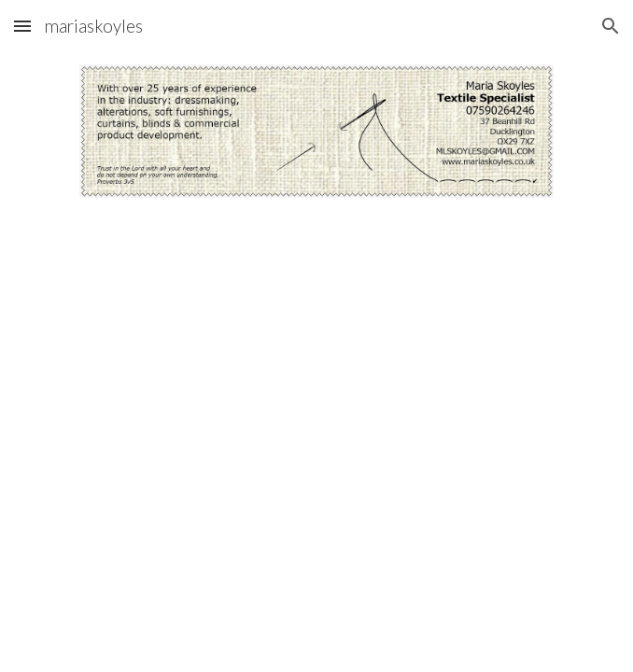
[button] (22, 26)
